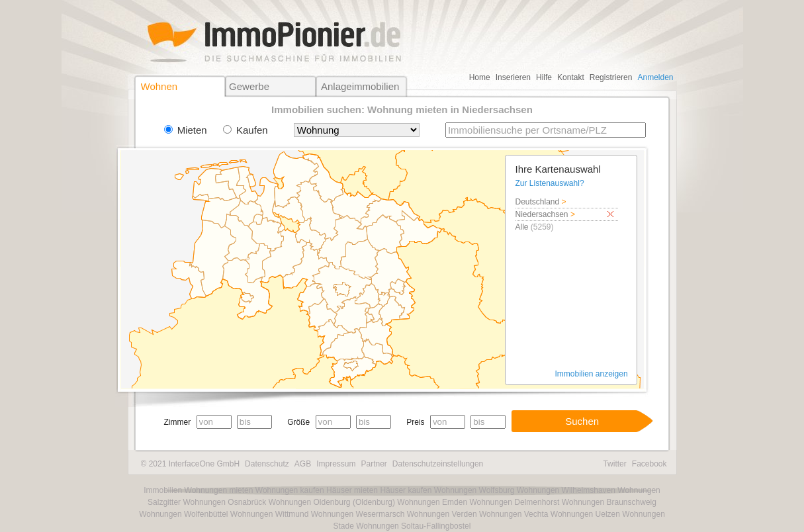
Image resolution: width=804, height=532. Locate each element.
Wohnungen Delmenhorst (514, 502)
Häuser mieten (352, 490)
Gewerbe (249, 86)
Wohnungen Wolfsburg (474, 490)
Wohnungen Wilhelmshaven (566, 490)
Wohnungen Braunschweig (609, 502)
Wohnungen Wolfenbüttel (183, 514)
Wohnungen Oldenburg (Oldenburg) (332, 502)
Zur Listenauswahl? (550, 183)
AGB (303, 464)
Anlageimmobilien (360, 86)
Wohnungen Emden (432, 502)
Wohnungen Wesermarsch (358, 514)
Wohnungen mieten (219, 490)
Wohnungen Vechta (514, 514)
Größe (298, 422)
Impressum (336, 464)
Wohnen (159, 86)
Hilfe (544, 77)
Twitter (614, 464)
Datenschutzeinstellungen (438, 464)
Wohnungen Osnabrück (224, 502)
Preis (415, 422)
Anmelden (655, 77)
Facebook (649, 464)
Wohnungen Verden (442, 514)
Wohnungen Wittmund (270, 514)
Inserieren (513, 77)
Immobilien (163, 490)
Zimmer (178, 422)
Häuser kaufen (406, 490)
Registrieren (611, 77)
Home (480, 77)
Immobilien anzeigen (592, 374)
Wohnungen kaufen (290, 490)
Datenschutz (267, 464)
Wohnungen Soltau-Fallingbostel (413, 526)
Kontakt (571, 77)
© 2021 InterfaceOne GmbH (191, 464)
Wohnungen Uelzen (585, 514)
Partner (374, 464)
